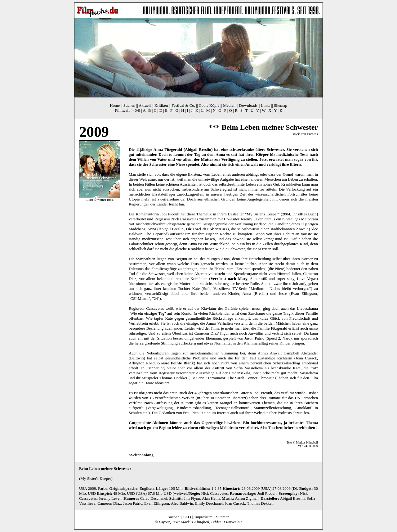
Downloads (248, 105)
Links (266, 105)
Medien (229, 105)
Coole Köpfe (209, 105)
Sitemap (281, 105)
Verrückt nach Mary (229, 279)
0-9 (137, 110)
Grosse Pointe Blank (176, 363)
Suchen (129, 105)
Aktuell (145, 105)
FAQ (187, 517)
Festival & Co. (183, 105)
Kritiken (161, 105)
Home (115, 105)
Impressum (203, 517)
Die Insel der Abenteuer (207, 229)
